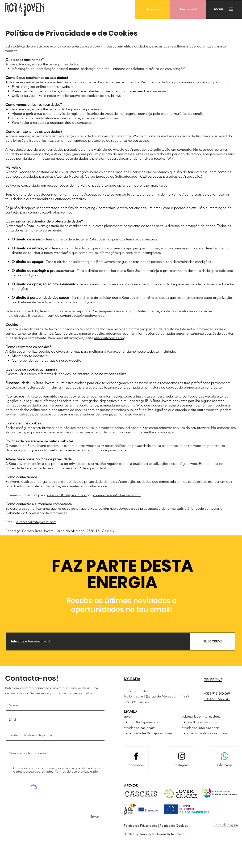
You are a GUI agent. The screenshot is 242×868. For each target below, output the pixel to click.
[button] (152, 9)
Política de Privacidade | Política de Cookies (156, 825)
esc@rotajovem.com (203, 722)
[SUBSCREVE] (213, 641)
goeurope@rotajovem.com (208, 733)
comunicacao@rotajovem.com (52, 212)
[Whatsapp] (225, 765)
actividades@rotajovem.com (151, 733)
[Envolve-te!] (188, 9)
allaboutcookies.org (110, 338)
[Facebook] (136, 765)
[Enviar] (93, 817)
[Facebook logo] (136, 756)
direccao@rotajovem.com (34, 315)
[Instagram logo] (182, 756)
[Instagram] (182, 765)
